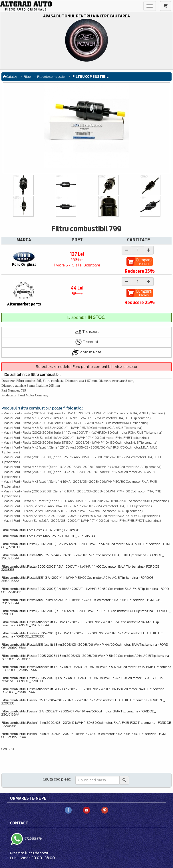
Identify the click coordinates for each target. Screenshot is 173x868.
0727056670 (33, 839)
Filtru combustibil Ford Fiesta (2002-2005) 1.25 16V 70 (40, 530)
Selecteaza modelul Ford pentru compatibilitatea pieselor (86, 367)
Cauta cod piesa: (57, 779)
